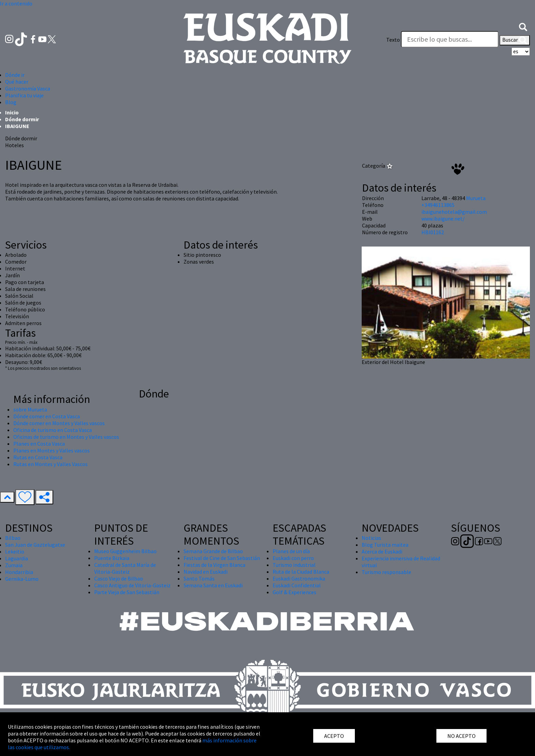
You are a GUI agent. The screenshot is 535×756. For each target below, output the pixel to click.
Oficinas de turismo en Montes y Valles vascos (66, 437)
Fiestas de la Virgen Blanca (214, 565)
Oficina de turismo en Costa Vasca (53, 430)
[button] (523, 26)
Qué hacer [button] (17, 82)
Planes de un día (291, 551)
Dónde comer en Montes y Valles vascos (59, 423)
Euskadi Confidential (297, 585)
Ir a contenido (16, 3)
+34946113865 (438, 205)
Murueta (476, 198)
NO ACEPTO (461, 736)
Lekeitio (15, 551)
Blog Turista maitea (385, 545)
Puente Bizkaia (112, 558)
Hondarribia (19, 572)
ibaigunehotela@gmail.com (454, 212)
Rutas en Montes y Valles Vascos (50, 464)
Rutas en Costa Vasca (38, 457)
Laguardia (17, 558)
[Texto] (450, 39)
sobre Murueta (30, 409)
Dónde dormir (22, 119)
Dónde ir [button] (15, 75)
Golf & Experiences (294, 592)
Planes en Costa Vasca (39, 444)
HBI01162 (433, 232)
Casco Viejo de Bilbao (119, 578)
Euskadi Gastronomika (299, 578)
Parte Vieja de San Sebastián (127, 592)
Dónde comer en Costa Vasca (47, 416)
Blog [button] (11, 102)
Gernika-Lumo (22, 579)
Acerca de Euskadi (382, 551)
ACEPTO (334, 736)
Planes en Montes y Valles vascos (52, 450)
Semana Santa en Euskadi (213, 585)
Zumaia (14, 565)
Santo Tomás (199, 578)
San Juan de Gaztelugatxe (35, 545)
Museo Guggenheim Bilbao (125, 551)
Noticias (371, 538)
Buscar (515, 40)
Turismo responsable (386, 572)
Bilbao (13, 538)
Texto (393, 40)
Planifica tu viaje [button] (24, 95)
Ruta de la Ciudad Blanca (301, 572)
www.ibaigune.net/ (443, 219)
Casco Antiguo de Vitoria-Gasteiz (132, 585)
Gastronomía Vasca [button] (28, 88)
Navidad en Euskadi (206, 572)
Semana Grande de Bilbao (213, 551)
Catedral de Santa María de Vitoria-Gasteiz (125, 568)
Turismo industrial (294, 565)
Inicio (12, 112)
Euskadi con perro (293, 558)
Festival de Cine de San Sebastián (222, 558)
